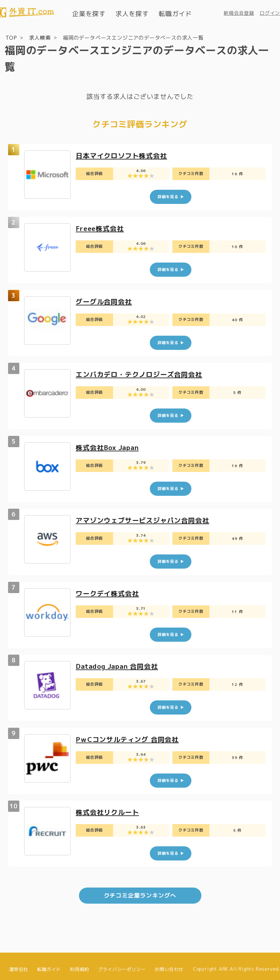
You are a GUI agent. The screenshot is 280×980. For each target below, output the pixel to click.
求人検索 (40, 37)
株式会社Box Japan (109, 445)
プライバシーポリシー (122, 963)
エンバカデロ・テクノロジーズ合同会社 (142, 372)
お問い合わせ (169, 963)
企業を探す (89, 14)
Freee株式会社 (101, 228)
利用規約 (79, 963)
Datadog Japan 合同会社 (120, 662)
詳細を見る (168, 196)
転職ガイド (175, 14)
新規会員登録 (239, 13)
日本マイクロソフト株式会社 (123, 155)
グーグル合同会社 (105, 300)
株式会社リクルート (109, 807)
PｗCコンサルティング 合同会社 (130, 735)
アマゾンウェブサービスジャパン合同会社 (145, 517)
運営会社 (19, 963)
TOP (11, 37)
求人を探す (132, 14)
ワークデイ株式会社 (109, 590)
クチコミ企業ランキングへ (140, 890)
